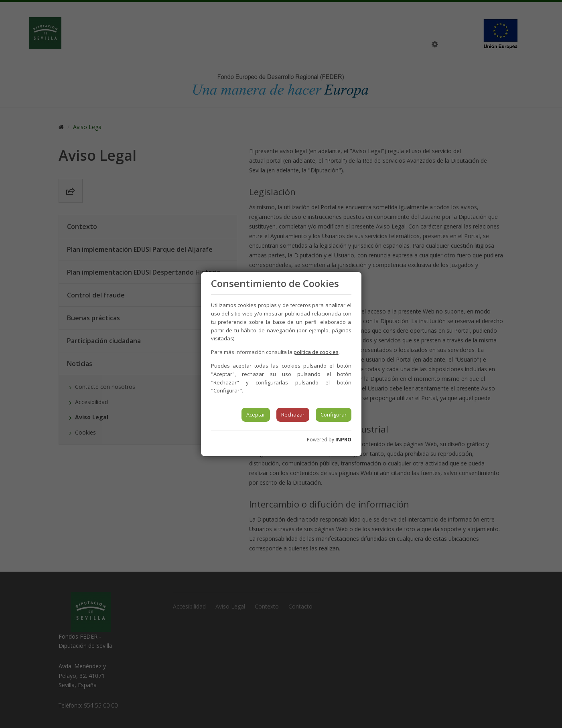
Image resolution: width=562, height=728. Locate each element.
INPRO (343, 440)
